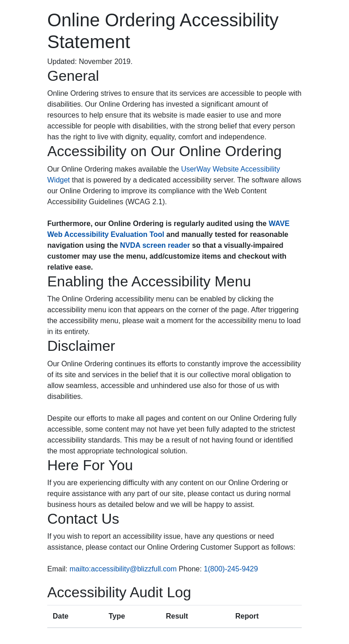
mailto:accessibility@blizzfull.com (123, 569)
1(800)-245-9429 (231, 569)
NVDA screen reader (155, 245)
